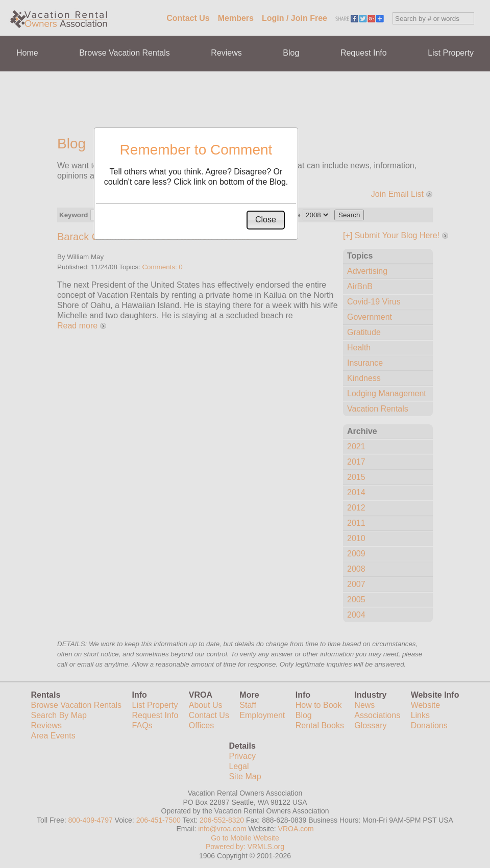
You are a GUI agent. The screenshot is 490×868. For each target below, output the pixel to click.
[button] (266, 220)
